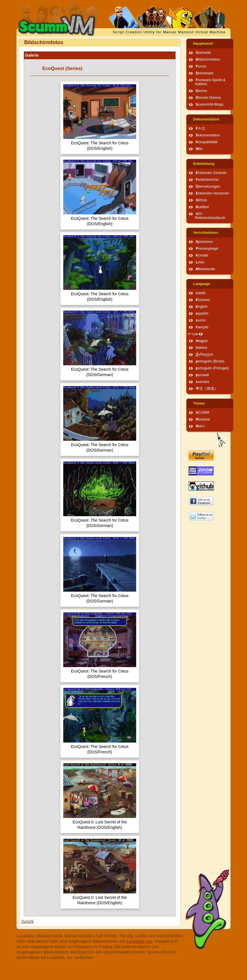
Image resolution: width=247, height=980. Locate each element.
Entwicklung (204, 164)
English (202, 307)
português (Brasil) (210, 361)
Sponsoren (204, 242)
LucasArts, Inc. (140, 941)
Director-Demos (208, 98)
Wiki (199, 149)
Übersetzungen (208, 186)
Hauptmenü (203, 44)
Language (202, 284)
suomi (201, 320)
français (202, 327)
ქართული (205, 354)
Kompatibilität (207, 142)
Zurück (27, 921)
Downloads (205, 73)
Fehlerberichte (207, 180)
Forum (201, 66)
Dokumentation (206, 119)
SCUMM (203, 413)
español (202, 313)
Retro (200, 426)
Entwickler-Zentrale (211, 173)
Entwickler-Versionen (213, 193)
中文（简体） (207, 389)
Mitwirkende (205, 269)
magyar (202, 341)
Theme (199, 403)
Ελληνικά (203, 300)
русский (202, 375)
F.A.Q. (201, 128)
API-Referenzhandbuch (210, 216)
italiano (202, 348)
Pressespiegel (207, 249)
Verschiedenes (206, 233)
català (201, 293)
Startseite (203, 53)
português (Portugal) (212, 368)
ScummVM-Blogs (210, 104)
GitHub (201, 200)
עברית (193, 334)
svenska (202, 382)
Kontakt (202, 255)
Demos (201, 91)
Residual (203, 419)
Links (200, 262)
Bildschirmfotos (208, 60)
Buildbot (202, 207)
